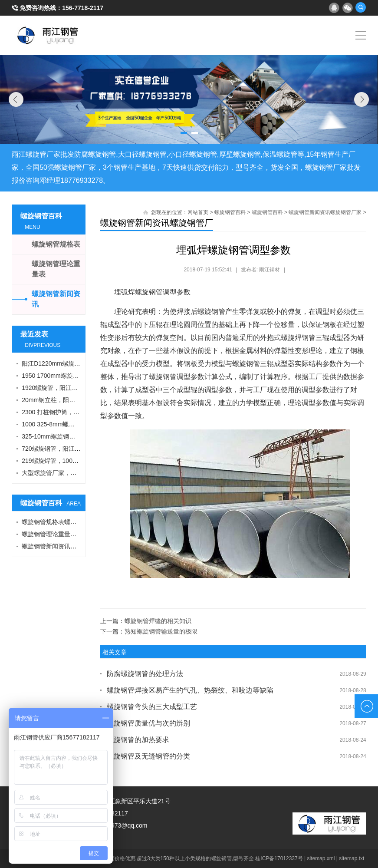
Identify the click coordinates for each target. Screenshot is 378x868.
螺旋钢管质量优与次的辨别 (148, 723)
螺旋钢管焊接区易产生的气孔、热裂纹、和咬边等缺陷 (190, 690)
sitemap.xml (321, 858)
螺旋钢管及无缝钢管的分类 (148, 756)
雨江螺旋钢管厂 (48, 35)
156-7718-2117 (83, 8)
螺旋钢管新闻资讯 (56, 299)
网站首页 (198, 212)
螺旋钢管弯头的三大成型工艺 (152, 707)
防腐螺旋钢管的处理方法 (145, 674)
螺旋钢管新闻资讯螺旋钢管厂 (157, 223)
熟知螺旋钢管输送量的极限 (161, 631)
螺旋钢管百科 (230, 212)
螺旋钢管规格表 (56, 244)
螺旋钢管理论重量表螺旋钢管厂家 (67, 534)
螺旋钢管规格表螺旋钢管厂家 (61, 522)
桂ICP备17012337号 (279, 858)
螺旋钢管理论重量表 (56, 269)
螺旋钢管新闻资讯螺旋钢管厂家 (325, 212)
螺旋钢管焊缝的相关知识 (158, 621)
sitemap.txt (352, 858)
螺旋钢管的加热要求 (138, 740)
